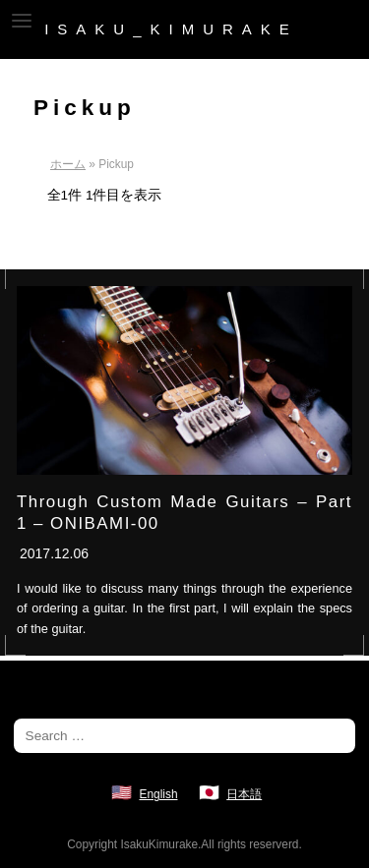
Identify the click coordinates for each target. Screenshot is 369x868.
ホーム (68, 164)
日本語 (244, 794)
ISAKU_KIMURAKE (171, 29)
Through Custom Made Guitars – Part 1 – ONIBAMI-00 (184, 513)
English (159, 794)
